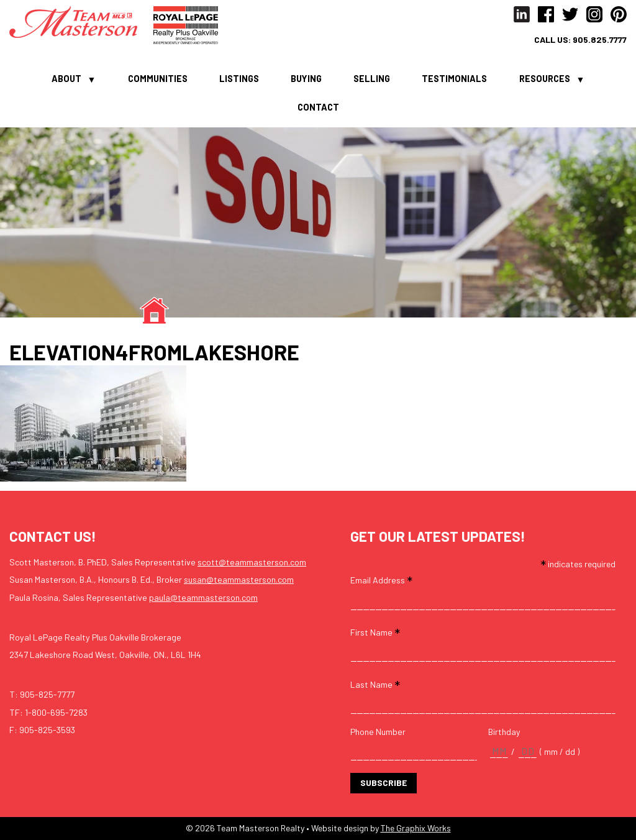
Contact (318, 107)
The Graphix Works (416, 828)
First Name (375, 632)
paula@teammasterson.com (203, 597)
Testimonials (454, 78)
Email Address (381, 579)
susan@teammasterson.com (239, 579)
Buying (306, 78)
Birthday (504, 732)
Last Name (375, 684)
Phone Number (378, 732)
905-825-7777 (47, 694)
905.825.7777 (600, 40)
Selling (372, 78)
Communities (158, 78)
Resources (545, 78)
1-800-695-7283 (56, 712)
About (66, 78)
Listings (239, 78)
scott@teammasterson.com (252, 562)
